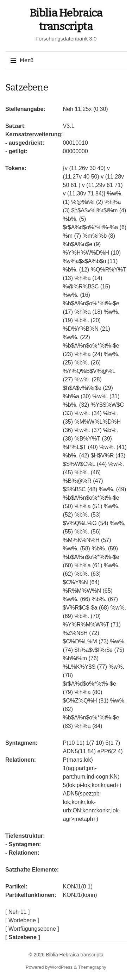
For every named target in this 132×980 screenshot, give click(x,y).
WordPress (61, 967)
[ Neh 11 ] (17, 912)
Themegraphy (92, 967)
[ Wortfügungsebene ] (32, 929)
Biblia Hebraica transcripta (74, 955)
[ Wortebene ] (22, 920)
